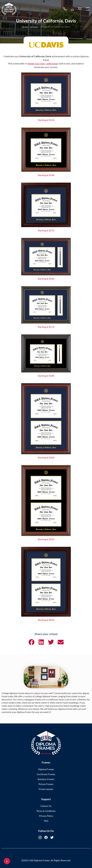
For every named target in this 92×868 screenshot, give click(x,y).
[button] (88, 8)
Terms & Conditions (46, 811)
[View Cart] (80, 8)
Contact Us (46, 806)
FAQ (46, 821)
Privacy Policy (46, 816)
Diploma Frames (46, 769)
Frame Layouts (46, 789)
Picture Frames (46, 784)
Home (25, 27)
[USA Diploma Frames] (46, 743)
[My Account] (72, 8)
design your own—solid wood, (43, 63)
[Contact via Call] (65, 8)
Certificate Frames (46, 774)
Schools (34, 27)
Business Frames (46, 779)
